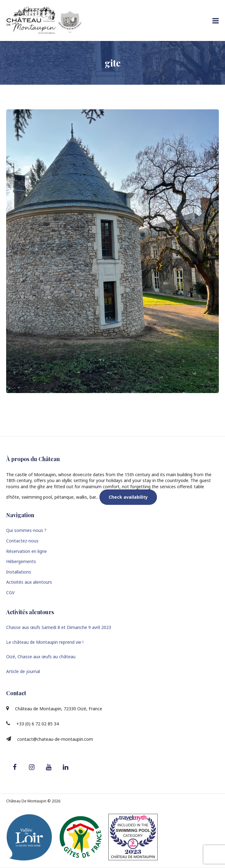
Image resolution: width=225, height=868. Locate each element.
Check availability (128, 497)
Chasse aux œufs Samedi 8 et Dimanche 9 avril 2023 (59, 627)
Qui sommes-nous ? (26, 530)
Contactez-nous (22, 541)
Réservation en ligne (26, 551)
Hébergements (21, 561)
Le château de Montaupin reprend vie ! (45, 642)
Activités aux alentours (29, 582)
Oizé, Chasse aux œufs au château (41, 657)
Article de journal (23, 671)
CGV (10, 592)
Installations (19, 572)
